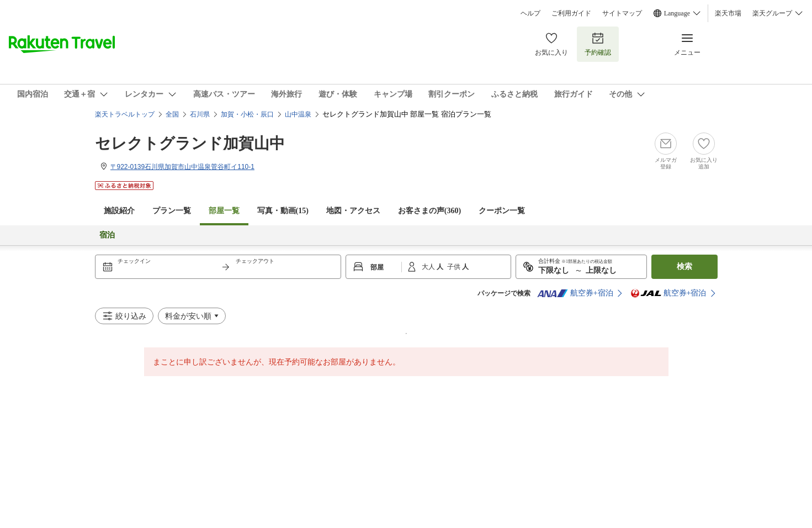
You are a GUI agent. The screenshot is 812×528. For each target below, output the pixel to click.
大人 (429, 267)
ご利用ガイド (571, 13)
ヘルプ (530, 13)
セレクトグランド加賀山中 (190, 143)
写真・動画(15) (283, 211)
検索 (684, 266)
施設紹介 (119, 211)
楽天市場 (728, 13)
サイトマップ (622, 13)
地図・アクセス (353, 211)
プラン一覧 (172, 211)
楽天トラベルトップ (125, 114)
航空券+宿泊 (575, 293)
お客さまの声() (429, 211)
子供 (455, 267)
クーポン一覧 (502, 211)
